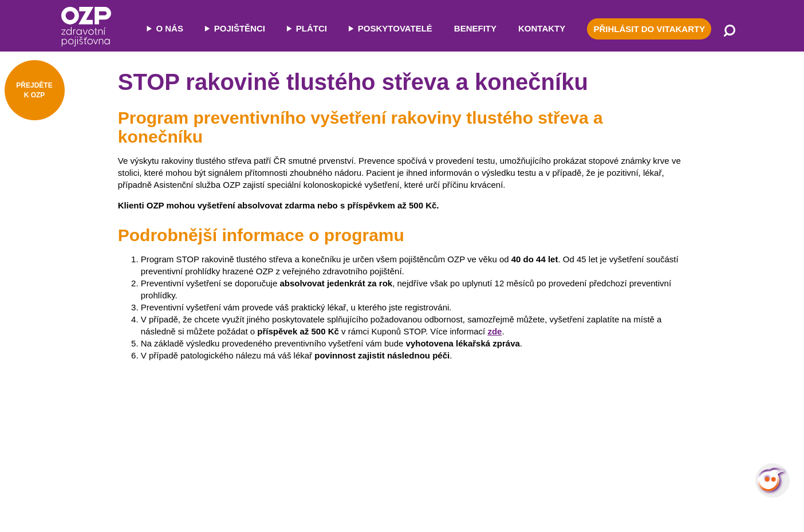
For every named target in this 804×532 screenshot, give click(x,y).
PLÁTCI (312, 28)
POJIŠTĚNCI (240, 28)
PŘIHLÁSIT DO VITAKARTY (649, 29)
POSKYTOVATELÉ (395, 28)
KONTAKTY (542, 28)
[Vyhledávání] (730, 31)
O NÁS (170, 28)
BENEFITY (475, 28)
